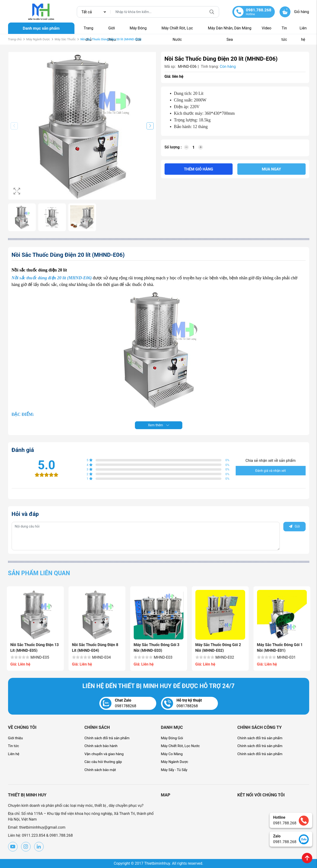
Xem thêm (158, 425)
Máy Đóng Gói (138, 30)
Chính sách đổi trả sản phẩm (107, 738)
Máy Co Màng (172, 754)
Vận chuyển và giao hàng (104, 754)
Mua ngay (271, 169)
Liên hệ (303, 30)
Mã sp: (170, 67)
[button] (150, 126)
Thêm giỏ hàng (199, 169)
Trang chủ (89, 30)
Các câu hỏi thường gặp (103, 762)
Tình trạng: (210, 67)
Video (267, 28)
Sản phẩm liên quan (39, 573)
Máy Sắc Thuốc (65, 39)
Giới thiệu (112, 30)
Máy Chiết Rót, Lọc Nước (177, 30)
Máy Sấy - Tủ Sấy (174, 770)
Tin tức (284, 30)
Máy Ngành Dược (38, 39)
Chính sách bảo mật (100, 770)
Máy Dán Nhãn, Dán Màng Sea (230, 30)
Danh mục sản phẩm (41, 28)
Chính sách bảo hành (101, 746)
